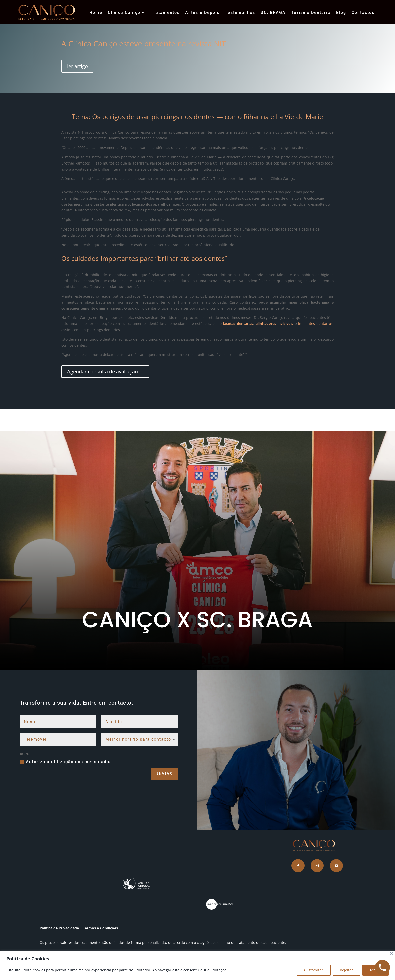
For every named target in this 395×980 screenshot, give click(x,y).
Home (96, 12)
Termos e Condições (101, 928)
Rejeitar (346, 970)
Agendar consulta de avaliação (103, 371)
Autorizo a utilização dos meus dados (66, 762)
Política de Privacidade (59, 928)
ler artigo (77, 66)
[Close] (392, 953)
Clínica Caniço (124, 12)
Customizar (314, 970)
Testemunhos (240, 12)
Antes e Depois (202, 12)
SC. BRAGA (273, 12)
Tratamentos (165, 12)
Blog (341, 12)
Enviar (164, 773)
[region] (197, 966)
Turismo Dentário (311, 12)
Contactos (363, 12)
